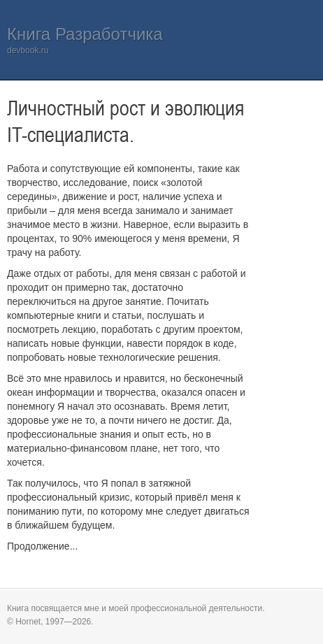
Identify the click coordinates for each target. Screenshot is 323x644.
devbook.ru (28, 50)
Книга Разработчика (85, 34)
